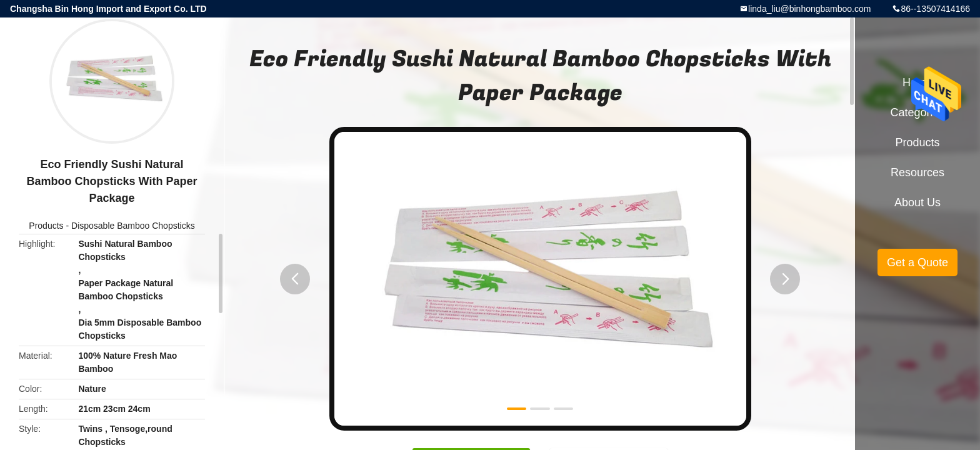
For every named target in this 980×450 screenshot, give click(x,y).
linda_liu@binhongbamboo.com (809, 9)
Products (46, 226)
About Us (917, 202)
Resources (917, 172)
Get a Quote (917, 262)
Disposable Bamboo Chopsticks (133, 226)
